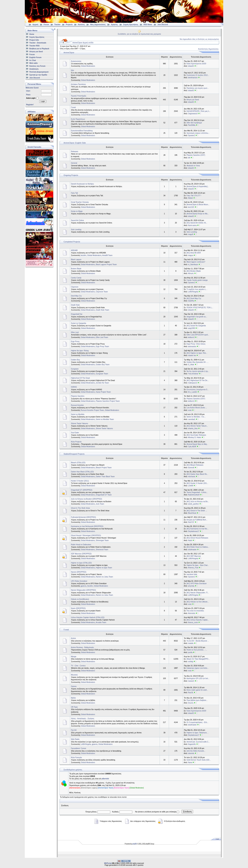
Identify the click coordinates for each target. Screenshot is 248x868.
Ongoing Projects (71, 175)
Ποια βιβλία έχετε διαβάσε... (197, 700)
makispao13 (193, 383)
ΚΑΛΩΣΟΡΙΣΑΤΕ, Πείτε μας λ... (198, 111)
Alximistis (192, 613)
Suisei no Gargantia (79, 323)
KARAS (74, 387)
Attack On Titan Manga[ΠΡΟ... (198, 659)
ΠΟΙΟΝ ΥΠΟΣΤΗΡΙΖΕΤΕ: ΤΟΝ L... (200, 308)
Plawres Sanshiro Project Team (108, 401)
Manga (74, 657)
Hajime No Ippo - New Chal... (198, 565)
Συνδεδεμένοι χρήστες (73, 770)
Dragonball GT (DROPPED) (82, 490)
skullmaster (192, 550)
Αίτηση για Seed (36, 52)
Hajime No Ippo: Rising (80, 351)
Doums (191, 703)
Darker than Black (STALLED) (82, 472)
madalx (191, 643)
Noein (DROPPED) (78, 608)
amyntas (191, 586)
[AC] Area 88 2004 (194, 253)
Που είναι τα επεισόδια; (195, 611)
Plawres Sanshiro (78, 396)
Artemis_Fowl (193, 568)
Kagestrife (192, 744)
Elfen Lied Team (102, 337)
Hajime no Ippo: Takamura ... (198, 733)
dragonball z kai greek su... (197, 317)
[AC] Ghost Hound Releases (197, 538)
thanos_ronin (193, 622)
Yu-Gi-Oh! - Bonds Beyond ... (198, 641)
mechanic (192, 477)
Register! (30, 105)
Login (43, 101)
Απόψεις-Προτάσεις (78, 84)
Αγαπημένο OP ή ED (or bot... (198, 678)
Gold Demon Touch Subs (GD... (199, 760)
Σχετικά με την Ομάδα (38, 75)
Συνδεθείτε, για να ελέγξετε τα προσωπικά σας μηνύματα (139, 34)
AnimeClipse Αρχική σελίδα (83, 43)
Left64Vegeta (193, 292)
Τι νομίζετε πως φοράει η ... (197, 289)
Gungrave (75, 369)
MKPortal (108, 863)
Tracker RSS (35, 46)
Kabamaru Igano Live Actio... (198, 668)
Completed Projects (72, 242)
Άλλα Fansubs (76, 757)
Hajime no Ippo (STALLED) (81, 563)
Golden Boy (75, 360)
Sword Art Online (77, 220)
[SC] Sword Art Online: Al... (197, 223)
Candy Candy (76, 278)
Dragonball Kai (77, 314)
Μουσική (74, 675)
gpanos (83, 586)
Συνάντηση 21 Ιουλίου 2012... (198, 75)
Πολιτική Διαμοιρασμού (39, 72)
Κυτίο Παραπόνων (78, 119)
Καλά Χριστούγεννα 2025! (196, 64)
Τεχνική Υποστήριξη (79, 96)
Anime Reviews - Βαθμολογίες (82, 647)
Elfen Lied (75, 332)
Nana (190, 762)
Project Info (34, 40)
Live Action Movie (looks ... (197, 408)
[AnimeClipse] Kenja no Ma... (198, 214)
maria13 (191, 681)
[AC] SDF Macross (194, 556)
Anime (73, 638)
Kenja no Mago (77, 211)
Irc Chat (33, 60)
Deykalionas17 (194, 531)
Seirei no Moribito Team (105, 419)
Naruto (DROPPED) (79, 572)
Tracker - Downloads (38, 43)
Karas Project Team (103, 392)
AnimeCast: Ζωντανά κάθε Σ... (198, 742)
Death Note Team (102, 310)
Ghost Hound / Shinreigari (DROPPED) (86, 535)
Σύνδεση (187, 812)
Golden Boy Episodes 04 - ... (197, 362)
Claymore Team (102, 292)
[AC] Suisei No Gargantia (196, 326)
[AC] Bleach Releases (195, 465)
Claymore (75, 287)
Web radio (34, 63)
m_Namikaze (193, 264)
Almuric (191, 273)
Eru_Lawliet (193, 392)
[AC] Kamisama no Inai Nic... (198, 529)
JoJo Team (100, 504)
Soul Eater (75, 433)
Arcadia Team (101, 622)
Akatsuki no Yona (193, 166)
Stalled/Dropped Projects (74, 454)
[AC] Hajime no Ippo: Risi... (197, 353)
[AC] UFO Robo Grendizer (197, 584)
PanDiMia (192, 125)
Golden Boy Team (103, 365)
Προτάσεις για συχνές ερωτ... (198, 88)
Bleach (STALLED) (78, 463)
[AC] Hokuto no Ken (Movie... (198, 602)
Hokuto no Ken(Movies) (80, 599)
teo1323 (191, 207)
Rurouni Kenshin (77, 405)
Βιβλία (73, 698)
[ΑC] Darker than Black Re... (197, 474)
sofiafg (191, 662)
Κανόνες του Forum (37, 66)
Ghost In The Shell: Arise (80, 508)
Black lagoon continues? (196, 262)
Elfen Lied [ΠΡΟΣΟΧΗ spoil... (198, 335)
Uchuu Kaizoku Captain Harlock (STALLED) (88, 617)
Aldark (190, 198)
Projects (69, 25)
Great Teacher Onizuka (80, 202)
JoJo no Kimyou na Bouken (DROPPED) (87, 499)
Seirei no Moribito (78, 414)
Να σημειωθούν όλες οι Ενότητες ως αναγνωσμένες (199, 39)
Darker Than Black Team (105, 477)
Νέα (72, 70)
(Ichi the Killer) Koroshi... (196, 751)
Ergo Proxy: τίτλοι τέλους (196, 344)
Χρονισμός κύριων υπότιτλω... (198, 133)
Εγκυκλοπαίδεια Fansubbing (82, 131)
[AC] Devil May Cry (194, 298)
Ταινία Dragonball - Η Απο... (197, 492)
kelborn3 (191, 337)
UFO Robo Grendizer (79, 581)
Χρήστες (114, 25)
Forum (46, 25)
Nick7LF (191, 522)
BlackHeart (192, 513)
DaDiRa (191, 301)
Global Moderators (88, 66)
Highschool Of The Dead (80, 378)
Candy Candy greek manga (197, 280)
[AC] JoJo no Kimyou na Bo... (198, 502)
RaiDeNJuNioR (194, 495)
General (74, 163)
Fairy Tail (74, 193)
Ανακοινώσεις (76, 61)
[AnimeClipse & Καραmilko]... (198, 186)
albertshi (105, 779)
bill (189, 158)
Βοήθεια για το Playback (39, 49)
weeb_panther (193, 504)
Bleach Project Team (104, 468)
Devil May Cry (76, 296)
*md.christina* (193, 374)
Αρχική (35, 25)
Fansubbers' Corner (79, 748)
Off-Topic (74, 707)
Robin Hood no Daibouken (81, 545)
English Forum (35, 57)
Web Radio (75, 739)
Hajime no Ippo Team (104, 568)
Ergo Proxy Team (102, 346)
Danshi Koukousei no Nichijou (82, 184)
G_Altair (191, 365)
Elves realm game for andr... (197, 690)
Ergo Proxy (75, 341)
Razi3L (191, 693)
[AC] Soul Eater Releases (196, 435)
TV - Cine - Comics (78, 666)
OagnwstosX (193, 114)
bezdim (83, 255)
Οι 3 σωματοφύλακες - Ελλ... (197, 722)
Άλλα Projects (76, 442)
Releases (75, 151)
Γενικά (73, 107)
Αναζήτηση (34, 69)
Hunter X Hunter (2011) (80, 481)
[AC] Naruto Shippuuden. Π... (198, 593)
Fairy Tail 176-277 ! (194, 196)
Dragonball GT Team (104, 495)
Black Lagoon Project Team (106, 264)
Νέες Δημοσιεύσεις (98, 25)
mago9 (191, 234)
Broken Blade (76, 269)
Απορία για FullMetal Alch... (197, 520)
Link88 (191, 486)
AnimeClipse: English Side (75, 143)
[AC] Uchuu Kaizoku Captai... (198, 620)
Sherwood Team (102, 550)
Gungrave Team (102, 374)
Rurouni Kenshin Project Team (92, 410)
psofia (190, 652)
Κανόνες (81, 25)
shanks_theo (193, 428)
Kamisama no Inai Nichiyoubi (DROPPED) (87, 526)
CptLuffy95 (192, 447)
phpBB (134, 844)
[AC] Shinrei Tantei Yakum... (197, 426)
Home (32, 34)
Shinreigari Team (102, 540)
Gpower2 (192, 135)
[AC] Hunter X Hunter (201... (197, 483)
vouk (190, 410)
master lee (192, 355)
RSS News (148, 25)
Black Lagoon (76, 260)
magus (191, 255)
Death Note (75, 305)
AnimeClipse (69, 53)
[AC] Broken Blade (194, 271)
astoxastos (192, 346)
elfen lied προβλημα (194, 123)
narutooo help (192, 574)
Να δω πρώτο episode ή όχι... (198, 371)
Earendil (191, 468)
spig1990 (192, 328)
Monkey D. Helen (195, 437)
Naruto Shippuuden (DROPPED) (83, 590)
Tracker (57, 25)
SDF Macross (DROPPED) (81, 554)
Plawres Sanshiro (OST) (196, 155)
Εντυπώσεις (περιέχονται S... (198, 390)
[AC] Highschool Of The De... (198, 380)
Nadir (190, 540)
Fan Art (74, 730)
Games (74, 686)
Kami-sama (192, 225)
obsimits (191, 753)
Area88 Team (107, 255)
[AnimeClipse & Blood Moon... (198, 205)
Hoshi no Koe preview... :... (197, 650)
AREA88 (74, 250)
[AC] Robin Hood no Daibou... (198, 547)
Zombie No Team (102, 383)
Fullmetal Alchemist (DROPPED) (83, 517)
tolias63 (191, 66)
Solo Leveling (76, 230)
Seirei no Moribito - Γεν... (196, 417)
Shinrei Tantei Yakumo (79, 423)
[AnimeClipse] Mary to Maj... (197, 444)
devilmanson (193, 78)
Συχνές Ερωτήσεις (131, 25)
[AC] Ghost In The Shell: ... (197, 511)
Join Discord (163, 25)
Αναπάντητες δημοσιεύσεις (208, 49)
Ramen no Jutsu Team (104, 577)
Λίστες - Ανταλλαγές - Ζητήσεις (83, 719)
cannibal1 (192, 419)
